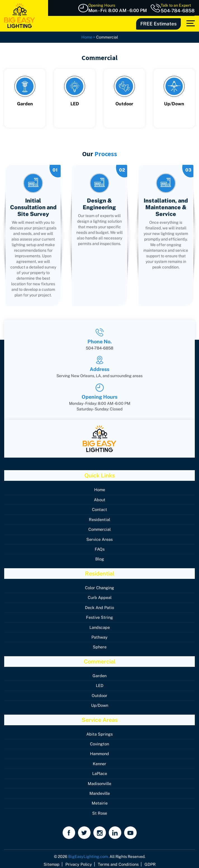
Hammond (100, 751)
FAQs (99, 548)
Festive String (99, 616)
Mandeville (99, 790)
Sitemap (54, 860)
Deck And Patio (100, 606)
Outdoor (99, 693)
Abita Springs (99, 731)
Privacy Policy (80, 860)
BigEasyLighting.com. (88, 853)
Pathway (99, 635)
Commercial (99, 529)
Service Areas (100, 538)
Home (100, 489)
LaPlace (100, 771)
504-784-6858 (178, 11)
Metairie (99, 800)
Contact (99, 509)
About (100, 499)
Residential (100, 519)
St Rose (100, 810)
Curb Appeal (99, 596)
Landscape (100, 626)
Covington (99, 741)
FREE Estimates (160, 23)
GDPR (147, 860)
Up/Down (99, 703)
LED (100, 683)
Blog (99, 558)
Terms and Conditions (117, 860)
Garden (100, 674)
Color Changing (100, 586)
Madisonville (99, 780)
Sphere (99, 645)
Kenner (100, 761)
